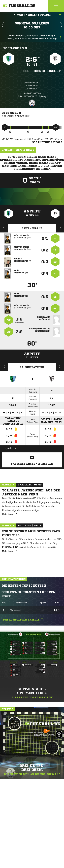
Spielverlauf (32, 228)
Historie (4, 366)
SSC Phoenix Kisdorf (42, 71)
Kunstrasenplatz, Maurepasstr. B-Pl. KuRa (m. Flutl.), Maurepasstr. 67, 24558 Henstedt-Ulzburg (34, 37)
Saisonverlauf (60, 366)
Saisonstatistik (32, 367)
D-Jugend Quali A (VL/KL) (37, 16)
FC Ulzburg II (15, 48)
